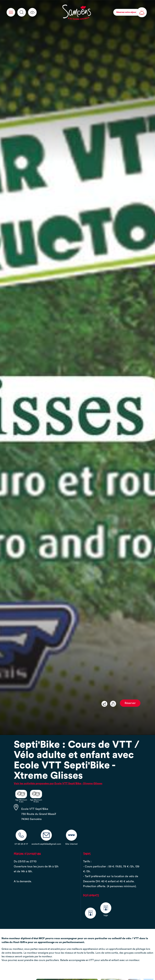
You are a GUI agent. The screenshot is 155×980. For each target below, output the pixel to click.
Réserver (130, 703)
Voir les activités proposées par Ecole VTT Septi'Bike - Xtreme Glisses (58, 783)
